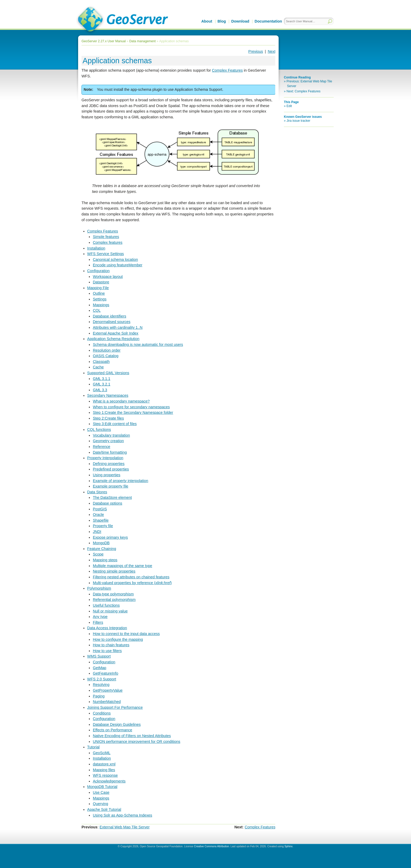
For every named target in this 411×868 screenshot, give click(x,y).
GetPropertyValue (108, 690)
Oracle (98, 515)
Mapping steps (105, 560)
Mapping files (104, 770)
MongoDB (101, 543)
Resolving (101, 685)
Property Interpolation (105, 458)
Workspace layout (108, 277)
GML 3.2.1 (102, 384)
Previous (256, 51)
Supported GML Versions (108, 373)
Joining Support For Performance (115, 707)
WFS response (105, 775)
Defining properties (109, 464)
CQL (97, 310)
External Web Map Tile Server (125, 827)
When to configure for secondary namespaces (131, 407)
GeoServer (122, 20)
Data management (142, 41)
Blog (222, 21)
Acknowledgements (109, 781)
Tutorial (93, 747)
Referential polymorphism (114, 600)
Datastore (101, 282)
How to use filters (107, 651)
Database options (107, 503)
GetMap (99, 668)
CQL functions (99, 430)
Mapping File (98, 288)
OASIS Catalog (106, 356)
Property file (103, 526)
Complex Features (103, 231)
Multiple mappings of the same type (122, 566)
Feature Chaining (102, 549)
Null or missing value (110, 611)
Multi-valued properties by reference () (132, 583)
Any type (100, 617)
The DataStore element (112, 497)
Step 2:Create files (108, 418)
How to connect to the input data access (126, 634)
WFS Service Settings (106, 254)
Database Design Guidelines (117, 724)
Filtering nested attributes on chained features (131, 577)
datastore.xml (104, 764)
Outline (99, 293)
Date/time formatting (110, 452)
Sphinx (288, 846)
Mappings (101, 305)
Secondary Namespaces (108, 395)
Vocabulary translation (111, 435)
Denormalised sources (112, 322)
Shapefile (101, 520)
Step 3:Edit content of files (115, 424)
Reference (101, 447)
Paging (99, 696)
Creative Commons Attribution (212, 846)
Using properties (107, 475)
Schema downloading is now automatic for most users (138, 345)
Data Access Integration (107, 628)
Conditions (102, 713)
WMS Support (99, 656)
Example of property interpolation (120, 481)
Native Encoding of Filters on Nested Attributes (132, 736)
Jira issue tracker (298, 121)
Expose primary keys (110, 537)
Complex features (108, 242)
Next (272, 51)
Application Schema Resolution (113, 339)
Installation (96, 248)
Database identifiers (109, 316)
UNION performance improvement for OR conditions (137, 742)
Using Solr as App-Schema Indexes (122, 815)
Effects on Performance (112, 730)
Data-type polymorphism (113, 594)
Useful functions (106, 605)
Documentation (268, 21)
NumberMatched (107, 702)
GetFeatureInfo (106, 673)
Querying (100, 804)
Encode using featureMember (118, 265)
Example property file (110, 486)
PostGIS (100, 509)
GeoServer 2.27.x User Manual (104, 41)
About (207, 21)
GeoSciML (102, 753)
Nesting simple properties (114, 571)
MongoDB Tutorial (102, 787)
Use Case (101, 792)
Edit (289, 106)
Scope (98, 554)
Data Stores (97, 492)
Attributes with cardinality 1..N (118, 327)
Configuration (99, 271)
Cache (98, 367)
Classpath (101, 362)
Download (240, 21)
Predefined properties (111, 469)
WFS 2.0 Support (102, 679)
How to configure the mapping (118, 639)
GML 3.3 (100, 390)
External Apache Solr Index (116, 333)
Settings (100, 299)
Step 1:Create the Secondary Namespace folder (133, 412)
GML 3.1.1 (102, 379)
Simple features (106, 237)
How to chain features (111, 645)
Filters (98, 622)
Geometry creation (108, 441)
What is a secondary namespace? (121, 401)
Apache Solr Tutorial (104, 809)
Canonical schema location (115, 260)
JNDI (97, 532)
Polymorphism (99, 588)
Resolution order (107, 350)
